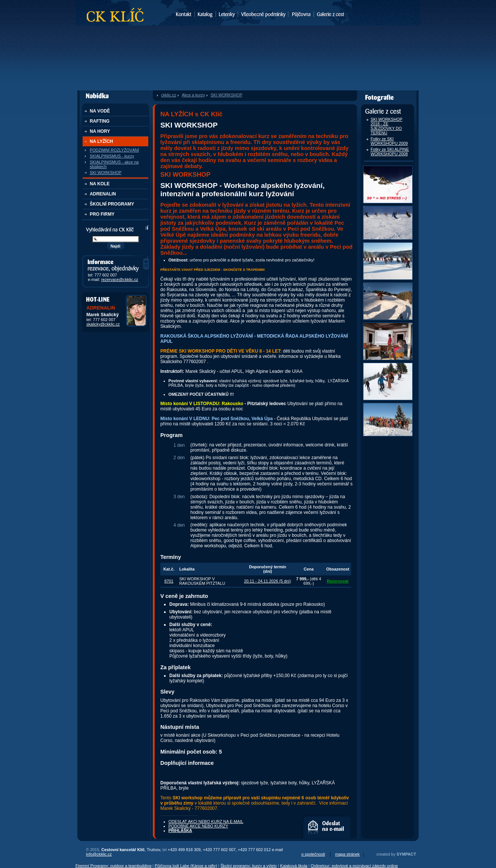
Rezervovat (338, 581)
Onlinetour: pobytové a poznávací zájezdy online (354, 866)
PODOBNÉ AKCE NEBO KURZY (198, 826)
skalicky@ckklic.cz (103, 324)
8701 (169, 581)
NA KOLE (100, 184)
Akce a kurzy (193, 95)
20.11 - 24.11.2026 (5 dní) (268, 581)
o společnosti (313, 854)
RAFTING (100, 121)
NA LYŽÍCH (101, 141)
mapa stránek (348, 854)
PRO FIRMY (102, 214)
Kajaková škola (294, 866)
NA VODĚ (100, 111)
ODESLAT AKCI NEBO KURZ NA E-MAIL (326, 827)
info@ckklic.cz (99, 854)
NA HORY (100, 131)
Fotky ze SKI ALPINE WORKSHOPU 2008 (390, 152)
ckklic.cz (169, 95)
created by (396, 854)
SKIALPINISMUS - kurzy (112, 156)
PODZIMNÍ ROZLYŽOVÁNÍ (114, 150)
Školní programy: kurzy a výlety (249, 866)
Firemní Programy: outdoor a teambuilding (113, 866)
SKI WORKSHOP (106, 173)
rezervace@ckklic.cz (120, 279)
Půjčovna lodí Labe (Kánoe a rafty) (186, 866)
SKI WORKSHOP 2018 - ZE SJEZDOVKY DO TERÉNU (387, 126)
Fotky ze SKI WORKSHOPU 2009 (389, 141)
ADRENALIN (103, 194)
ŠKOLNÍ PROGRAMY (112, 204)
